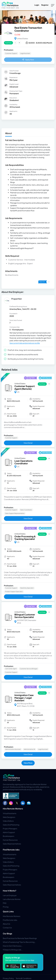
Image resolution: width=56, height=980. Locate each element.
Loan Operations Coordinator (23, 462)
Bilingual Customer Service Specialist (25, 616)
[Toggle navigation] (53, 5)
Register (45, 5)
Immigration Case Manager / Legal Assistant (24, 698)
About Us (6, 924)
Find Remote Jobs (11, 850)
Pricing (6, 907)
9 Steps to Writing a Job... (13, 950)
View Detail (28, 443)
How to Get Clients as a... (13, 946)
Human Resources (10, 840)
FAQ (5, 903)
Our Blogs (7, 934)
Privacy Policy (8, 978)
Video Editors (8, 821)
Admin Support (9, 832)
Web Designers (9, 817)
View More (28, 763)
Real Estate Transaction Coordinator (28, 29)
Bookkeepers (9, 836)
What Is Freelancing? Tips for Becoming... (19, 942)
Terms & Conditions (24, 978)
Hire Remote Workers (13, 809)
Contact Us (7, 928)
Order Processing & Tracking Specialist (25, 538)
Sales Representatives (12, 844)
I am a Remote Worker (12, 899)
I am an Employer (10, 895)
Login (37, 5)
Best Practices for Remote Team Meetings (20, 938)
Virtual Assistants (10, 813)
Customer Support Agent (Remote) (25, 387)
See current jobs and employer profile (25, 343)
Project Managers (10, 829)
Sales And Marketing (11, 825)
